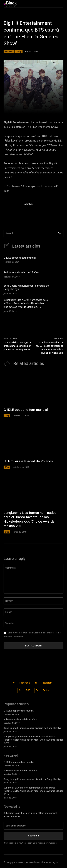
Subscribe (33, 836)
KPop (19, 51)
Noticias (9, 51)
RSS (28, 690)
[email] (33, 826)
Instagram (47, 683)
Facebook (25, 683)
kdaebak (29, 204)
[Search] (60, 233)
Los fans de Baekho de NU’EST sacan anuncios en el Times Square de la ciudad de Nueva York (50, 348)
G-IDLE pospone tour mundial (20, 258)
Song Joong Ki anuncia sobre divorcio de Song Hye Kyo (26, 288)
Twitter (46, 690)
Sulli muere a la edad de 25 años (21, 273)
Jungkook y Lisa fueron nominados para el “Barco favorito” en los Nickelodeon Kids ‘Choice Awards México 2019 (26, 304)
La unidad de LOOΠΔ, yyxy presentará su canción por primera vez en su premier (17, 346)
